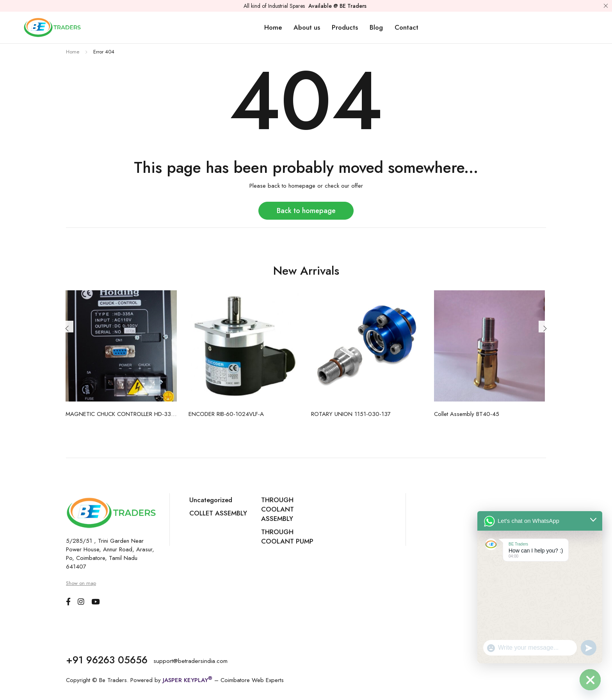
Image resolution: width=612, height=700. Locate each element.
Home (73, 52)
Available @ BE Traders (337, 6)
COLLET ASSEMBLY (218, 513)
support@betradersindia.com (191, 661)
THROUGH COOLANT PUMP (287, 537)
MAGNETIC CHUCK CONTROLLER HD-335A (121, 414)
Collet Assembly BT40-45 (467, 414)
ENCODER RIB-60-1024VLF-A (226, 414)
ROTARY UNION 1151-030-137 (351, 414)
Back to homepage (306, 211)
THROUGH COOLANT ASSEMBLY (278, 509)
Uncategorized (211, 500)
